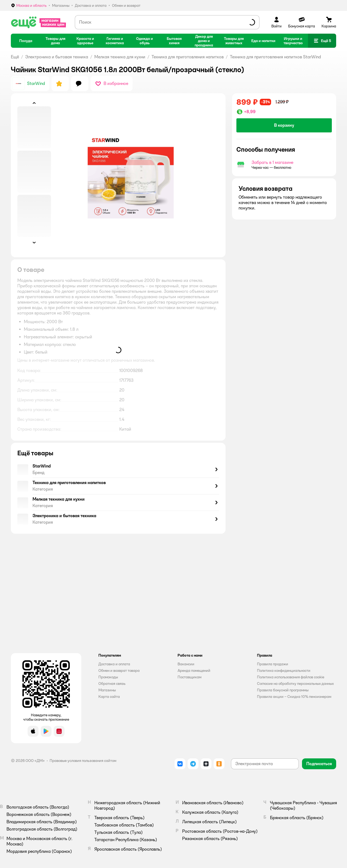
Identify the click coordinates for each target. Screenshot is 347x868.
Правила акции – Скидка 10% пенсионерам (294, 697)
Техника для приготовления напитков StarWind (275, 57)
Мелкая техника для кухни (120, 57)
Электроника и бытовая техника (57, 57)
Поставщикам (189, 677)
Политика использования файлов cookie (291, 677)
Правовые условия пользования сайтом (83, 761)
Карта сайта (109, 697)
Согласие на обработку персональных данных (295, 683)
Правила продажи (273, 664)
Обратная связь (112, 683)
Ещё (15, 57)
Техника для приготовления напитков (188, 57)
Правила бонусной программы (283, 690)
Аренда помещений (194, 670)
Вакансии (186, 664)
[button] (322, 41)
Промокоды (108, 677)
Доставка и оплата (114, 664)
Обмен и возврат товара (119, 670)
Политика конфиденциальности (284, 670)
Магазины (107, 690)
